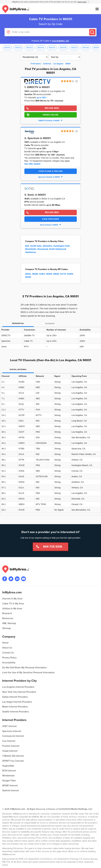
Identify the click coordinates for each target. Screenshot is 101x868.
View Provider (51, 219)
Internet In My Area (12, 599)
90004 (41, 48)
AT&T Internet (9, 726)
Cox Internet (9, 741)
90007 (74, 48)
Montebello (31, 249)
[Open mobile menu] (97, 9)
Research (7, 613)
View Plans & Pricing (51, 171)
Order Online (51, 115)
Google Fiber (9, 781)
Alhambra (47, 246)
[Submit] (92, 32)
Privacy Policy (9, 658)
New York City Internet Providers (19, 692)
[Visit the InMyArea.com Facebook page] (5, 579)
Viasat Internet (10, 751)
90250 (28, 277)
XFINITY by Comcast (13, 761)
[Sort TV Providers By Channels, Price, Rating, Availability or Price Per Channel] (65, 57)
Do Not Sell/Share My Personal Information (24, 668)
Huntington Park (62, 246)
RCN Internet (9, 771)
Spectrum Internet (12, 731)
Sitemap (7, 628)
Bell (27, 246)
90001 (7, 48)
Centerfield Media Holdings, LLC (75, 809)
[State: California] (47, 64)
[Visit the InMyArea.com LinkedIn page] (17, 579)
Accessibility (9, 663)
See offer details (32, 164)
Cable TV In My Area (13, 604)
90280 (35, 274)
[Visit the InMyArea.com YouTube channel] (23, 579)
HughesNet (8, 766)
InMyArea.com (18, 809)
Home (5, 643)
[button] (70, 81)
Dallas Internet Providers (15, 697)
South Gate (36, 246)
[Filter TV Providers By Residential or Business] (34, 57)
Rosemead (43, 249)
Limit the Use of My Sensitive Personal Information (29, 673)
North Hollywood (58, 249)
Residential (18, 323)
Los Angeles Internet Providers (18, 687)
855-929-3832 (52, 212)
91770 (63, 274)
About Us (7, 648)
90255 (49, 274)
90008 (86, 48)
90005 (52, 48)
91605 (70, 274)
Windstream (8, 776)
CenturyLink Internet (13, 736)
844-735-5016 (53, 547)
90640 (56, 274)
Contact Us (8, 653)
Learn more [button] (82, 2)
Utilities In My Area (12, 609)
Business (50, 324)
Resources (8, 618)
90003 (30, 48)
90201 (28, 274)
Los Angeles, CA (61, 41)
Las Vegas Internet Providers (17, 702)
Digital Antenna (18, 370)
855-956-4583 (52, 108)
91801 (42, 274)
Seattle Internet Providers (15, 712)
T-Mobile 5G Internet (13, 756)
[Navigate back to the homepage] (16, 9)
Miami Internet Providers (15, 707)
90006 (63, 48)
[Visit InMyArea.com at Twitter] (11, 579)
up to (42, 98)
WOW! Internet (10, 786)
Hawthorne (31, 252)
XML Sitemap (9, 623)
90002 (18, 48)
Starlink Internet (11, 790)
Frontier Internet (11, 746)
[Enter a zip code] (51, 32)
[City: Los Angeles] (58, 64)
